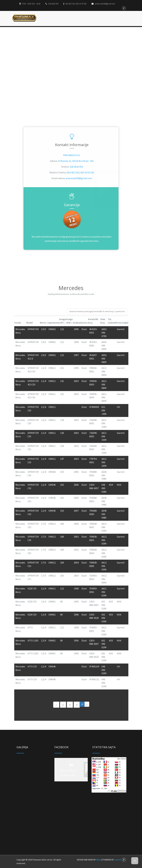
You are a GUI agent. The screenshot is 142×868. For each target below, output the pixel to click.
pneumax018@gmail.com (79, 178)
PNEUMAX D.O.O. (72, 155)
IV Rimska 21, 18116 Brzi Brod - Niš (76, 161)
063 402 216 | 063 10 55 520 (80, 172)
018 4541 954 (76, 167)
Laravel (118, 860)
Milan (99, 860)
